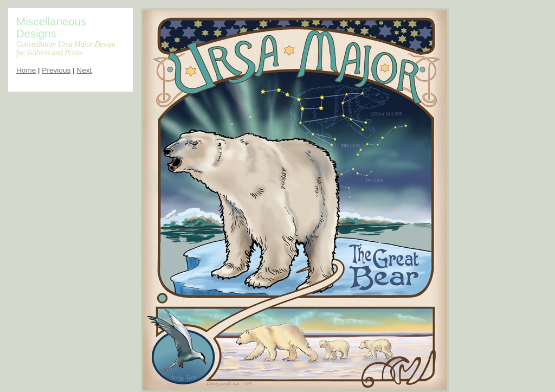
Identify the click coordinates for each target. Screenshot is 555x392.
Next (84, 70)
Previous (56, 70)
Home (26, 70)
